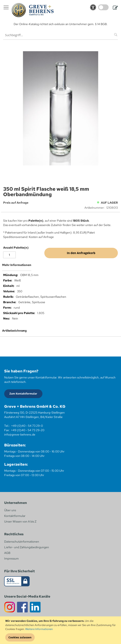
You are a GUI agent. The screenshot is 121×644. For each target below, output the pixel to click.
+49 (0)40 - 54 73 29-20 (28, 430)
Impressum (11, 558)
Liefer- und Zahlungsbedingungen (27, 547)
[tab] (60, 267)
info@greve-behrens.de (20, 434)
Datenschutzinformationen (22, 542)
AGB (7, 553)
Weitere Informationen (39, 629)
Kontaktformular (15, 516)
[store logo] (33, 10)
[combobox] (60, 35)
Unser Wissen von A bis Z (20, 521)
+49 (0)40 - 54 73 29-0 (27, 426)
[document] (61, 630)
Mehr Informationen (17, 265)
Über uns (10, 510)
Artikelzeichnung (14, 331)
